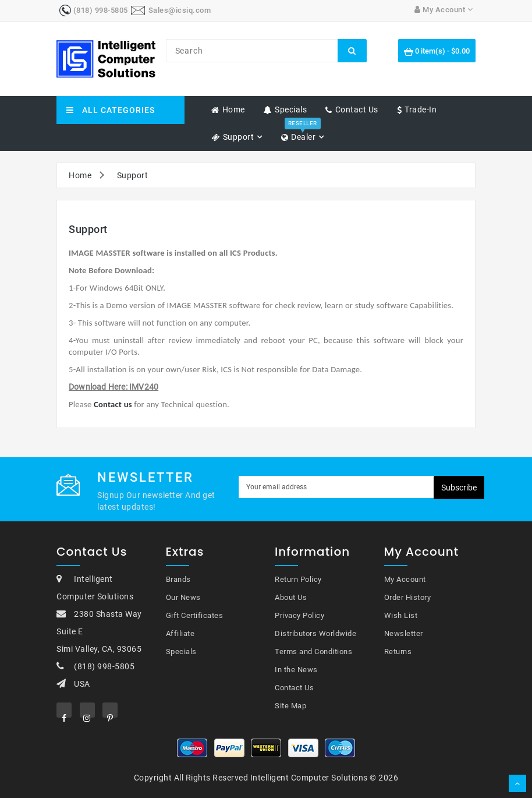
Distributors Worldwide (315, 633)
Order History (408, 597)
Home (80, 175)
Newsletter (404, 633)
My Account (405, 579)
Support (133, 175)
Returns (398, 652)
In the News (296, 670)
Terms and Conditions (313, 652)
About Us (291, 597)
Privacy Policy (299, 615)
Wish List (401, 615)
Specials (181, 652)
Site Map (290, 706)
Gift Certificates (195, 615)
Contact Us (294, 688)
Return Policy (298, 579)
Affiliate (180, 633)
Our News (183, 597)
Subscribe (459, 488)
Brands (178, 579)
